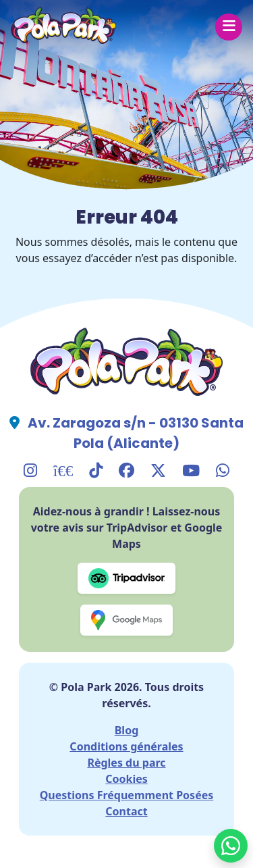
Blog (127, 730)
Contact (126, 811)
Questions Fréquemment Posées (127, 795)
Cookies (126, 779)
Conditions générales (126, 746)
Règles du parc (126, 763)
